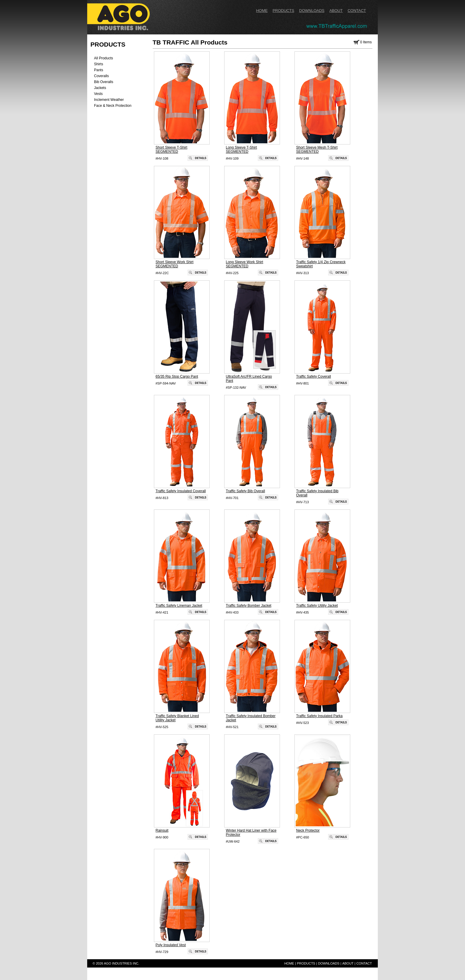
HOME (262, 11)
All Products (103, 58)
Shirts (99, 64)
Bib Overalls (104, 82)
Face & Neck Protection (113, 106)
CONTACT (357, 11)
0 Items (362, 42)
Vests (98, 94)
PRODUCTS (283, 11)
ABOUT (336, 11)
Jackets (100, 88)
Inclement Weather (109, 100)
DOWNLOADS (312, 11)
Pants (99, 70)
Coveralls (101, 76)
